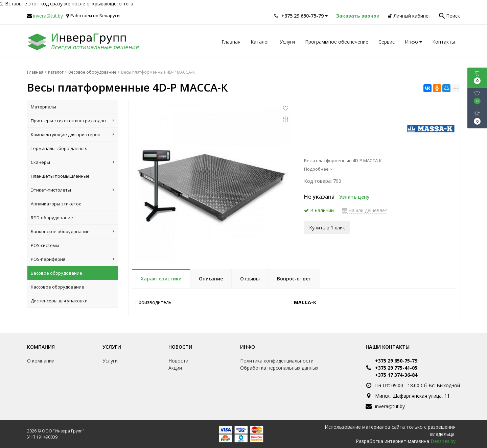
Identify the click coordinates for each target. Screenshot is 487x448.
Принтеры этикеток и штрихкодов (73, 121)
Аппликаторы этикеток (56, 204)
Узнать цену (354, 197)
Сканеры (73, 162)
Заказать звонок (358, 16)
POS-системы (45, 245)
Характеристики (161, 279)
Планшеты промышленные (60, 176)
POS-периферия (73, 259)
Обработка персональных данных (279, 368)
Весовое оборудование (56, 273)
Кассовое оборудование (57, 287)
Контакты (444, 42)
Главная (231, 42)
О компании (41, 361)
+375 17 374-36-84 (396, 375)
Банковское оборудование (73, 231)
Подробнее (318, 169)
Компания (41, 347)
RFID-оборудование (52, 218)
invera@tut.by (48, 16)
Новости (180, 347)
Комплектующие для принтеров (73, 134)
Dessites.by (443, 441)
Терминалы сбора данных (59, 148)
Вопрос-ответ (294, 279)
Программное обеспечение (337, 42)
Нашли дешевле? (364, 210)
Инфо (413, 42)
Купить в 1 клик (327, 227)
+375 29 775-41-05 (396, 368)
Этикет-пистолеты (73, 190)
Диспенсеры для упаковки (59, 301)
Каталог (260, 42)
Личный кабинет (410, 16)
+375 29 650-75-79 (396, 361)
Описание (211, 279)
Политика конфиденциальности (277, 361)
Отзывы (250, 279)
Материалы (43, 107)
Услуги (287, 42)
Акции (175, 368)
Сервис (387, 42)
